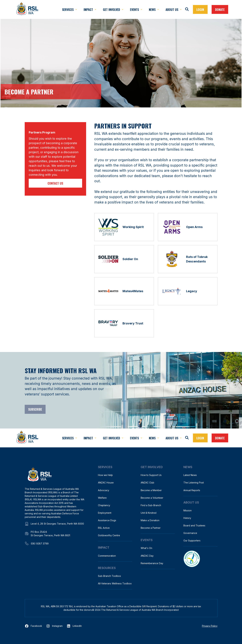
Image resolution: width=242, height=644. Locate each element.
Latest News (190, 475)
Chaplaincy (104, 505)
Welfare (102, 498)
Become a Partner (151, 528)
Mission (188, 510)
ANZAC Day (147, 556)
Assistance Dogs (107, 520)
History (187, 518)
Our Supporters (192, 541)
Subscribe (35, 409)
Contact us (55, 183)
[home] (27, 9)
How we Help (105, 475)
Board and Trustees (194, 525)
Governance (190, 533)
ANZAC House (106, 483)
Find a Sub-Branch (151, 505)
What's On (146, 548)
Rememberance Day (152, 563)
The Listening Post (194, 483)
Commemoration (107, 556)
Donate (220, 9)
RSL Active (104, 528)
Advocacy (104, 490)
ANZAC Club (147, 483)
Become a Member (151, 490)
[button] (70, 9)
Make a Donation (150, 520)
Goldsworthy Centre (109, 535)
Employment (105, 513)
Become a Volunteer (152, 498)
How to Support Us (151, 475)
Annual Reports (192, 490)
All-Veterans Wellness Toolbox (115, 583)
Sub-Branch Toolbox (109, 576)
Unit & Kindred (149, 513)
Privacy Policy (210, 626)
